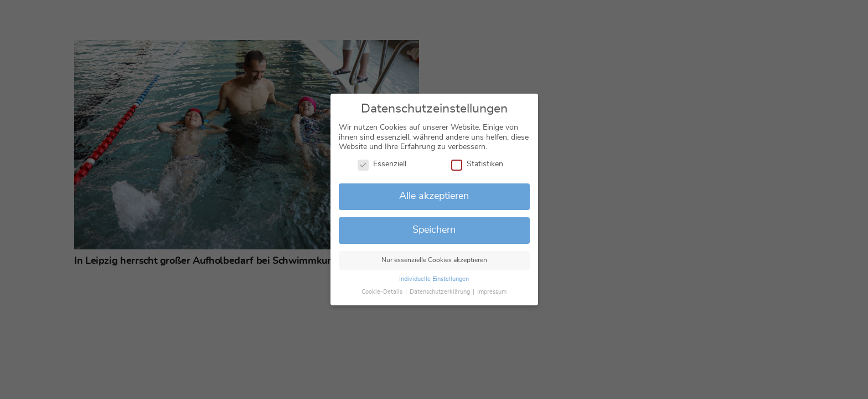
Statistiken (477, 165)
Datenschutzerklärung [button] (441, 292)
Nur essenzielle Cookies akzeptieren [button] (434, 260)
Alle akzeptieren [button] (434, 196)
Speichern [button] (434, 230)
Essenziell (382, 165)
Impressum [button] (492, 292)
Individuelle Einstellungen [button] (434, 279)
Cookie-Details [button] (383, 292)
